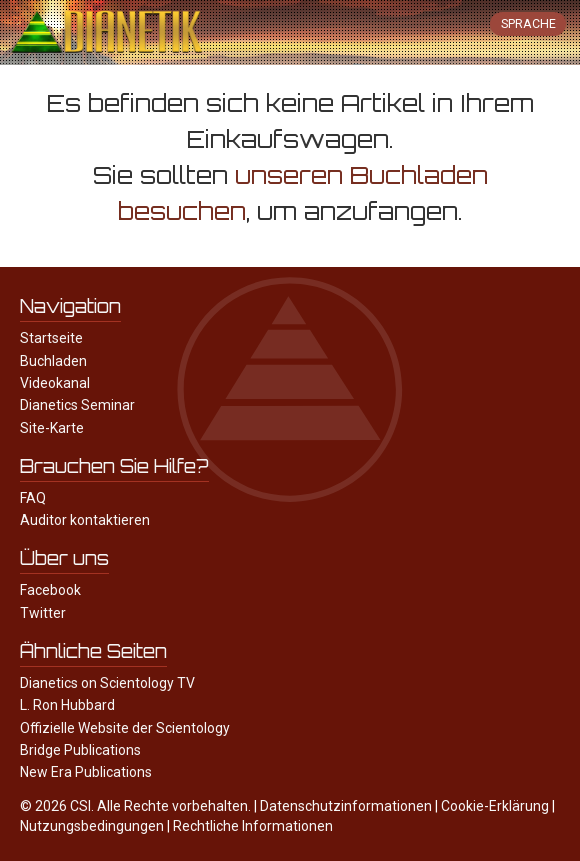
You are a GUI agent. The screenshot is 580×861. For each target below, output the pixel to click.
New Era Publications (86, 772)
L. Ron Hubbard (67, 705)
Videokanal (55, 383)
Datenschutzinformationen (346, 806)
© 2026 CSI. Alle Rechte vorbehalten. (135, 806)
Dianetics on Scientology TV (107, 683)
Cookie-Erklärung (495, 806)
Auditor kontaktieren (85, 520)
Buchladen (53, 361)
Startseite (51, 338)
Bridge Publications (80, 750)
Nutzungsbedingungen (92, 826)
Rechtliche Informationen (253, 826)
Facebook (50, 590)
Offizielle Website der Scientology (125, 728)
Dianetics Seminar (77, 405)
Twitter (43, 613)
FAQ (33, 498)
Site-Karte (52, 428)
